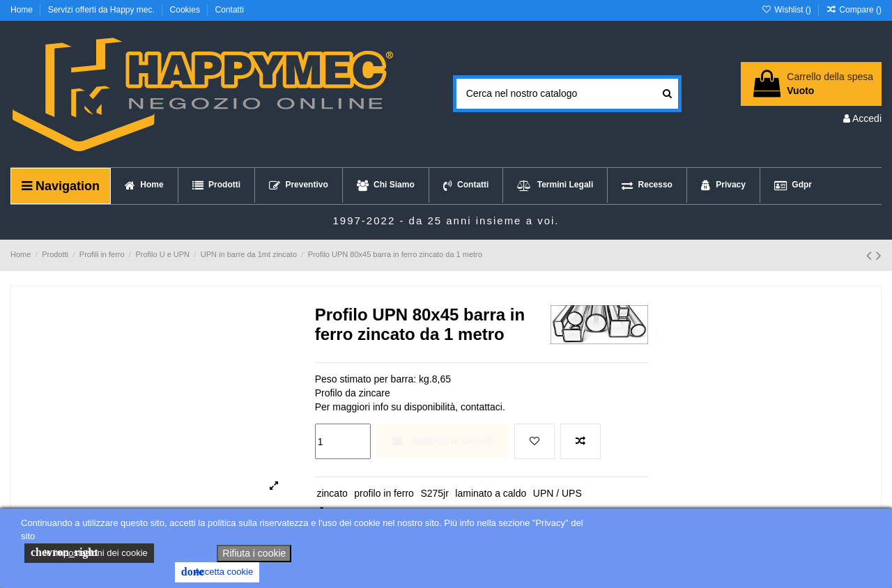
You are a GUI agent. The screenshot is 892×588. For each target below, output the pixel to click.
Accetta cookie (217, 572)
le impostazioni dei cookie (89, 552)
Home (23, 10)
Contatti (230, 10)
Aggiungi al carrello (442, 440)
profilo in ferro (384, 493)
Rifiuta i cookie (254, 553)
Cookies (186, 10)
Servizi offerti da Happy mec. (103, 10)
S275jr (434, 493)
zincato (332, 493)
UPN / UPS (557, 493)
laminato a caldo (491, 493)
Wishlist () (787, 10)
